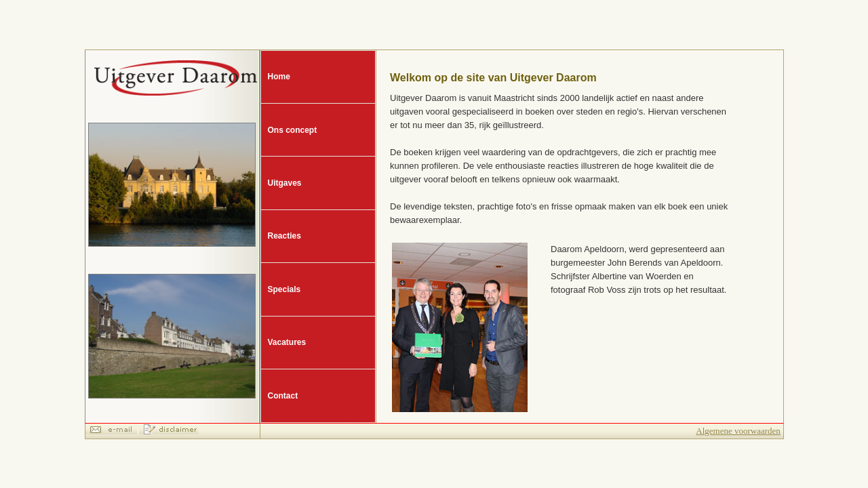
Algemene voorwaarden (738, 431)
